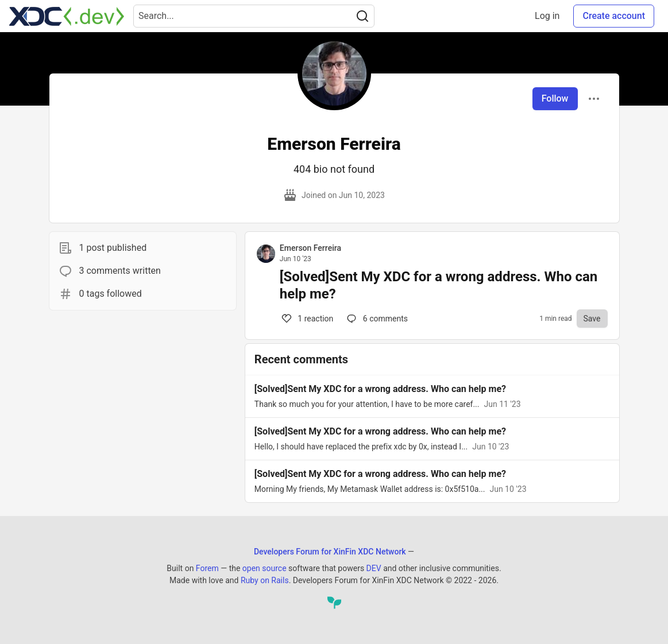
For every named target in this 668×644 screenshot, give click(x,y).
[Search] (362, 16)
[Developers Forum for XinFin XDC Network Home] (67, 16)
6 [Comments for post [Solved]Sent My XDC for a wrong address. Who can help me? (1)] (376, 319)
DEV (374, 568)
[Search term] (254, 16)
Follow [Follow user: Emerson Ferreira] (555, 98)
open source (265, 568)
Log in (547, 16)
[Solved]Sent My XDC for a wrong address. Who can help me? (439, 285)
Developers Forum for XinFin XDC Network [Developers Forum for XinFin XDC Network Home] (330, 552)
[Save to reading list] (592, 319)
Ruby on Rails (265, 580)
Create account (614, 16)
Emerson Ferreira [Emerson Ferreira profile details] (310, 248)
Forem (207, 568)
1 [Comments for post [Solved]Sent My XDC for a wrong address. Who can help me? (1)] (307, 319)
